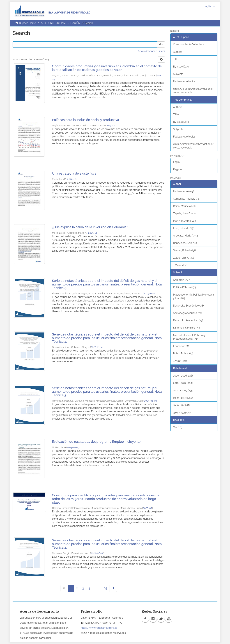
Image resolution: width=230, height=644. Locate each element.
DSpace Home (27, 23)
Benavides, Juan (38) (185, 243)
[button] (209, 6)
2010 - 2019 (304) (183, 383)
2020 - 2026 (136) (183, 376)
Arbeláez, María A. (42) (186, 236)
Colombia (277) (182, 280)
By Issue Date (181, 67)
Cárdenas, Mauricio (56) (187, 199)
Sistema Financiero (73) (187, 328)
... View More (180, 265)
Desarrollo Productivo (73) (188, 320)
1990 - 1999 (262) (183, 398)
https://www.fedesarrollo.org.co (99, 628)
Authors (178, 52)
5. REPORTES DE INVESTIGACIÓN (61, 23)
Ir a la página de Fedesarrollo (69, 13)
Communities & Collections (189, 44)
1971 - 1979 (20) (182, 413)
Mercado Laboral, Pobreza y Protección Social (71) (189, 337)
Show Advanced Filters (152, 51)
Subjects (178, 74)
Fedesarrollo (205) (184, 191)
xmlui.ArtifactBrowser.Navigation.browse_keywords (193, 91)
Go (161, 44)
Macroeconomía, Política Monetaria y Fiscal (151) (194, 296)
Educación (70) (182, 346)
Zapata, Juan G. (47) (184, 213)
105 (105, 588)
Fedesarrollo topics (184, 81)
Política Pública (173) (185, 287)
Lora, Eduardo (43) (184, 228)
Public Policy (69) (183, 353)
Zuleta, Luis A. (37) (184, 258)
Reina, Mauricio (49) (184, 206)
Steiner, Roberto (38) (185, 250)
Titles (176, 59)
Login (176, 162)
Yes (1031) (179, 427)
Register (178, 169)
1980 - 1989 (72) (182, 405)
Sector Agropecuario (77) (188, 313)
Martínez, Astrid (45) (185, 221)
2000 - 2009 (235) (183, 390)
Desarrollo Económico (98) (188, 306)
